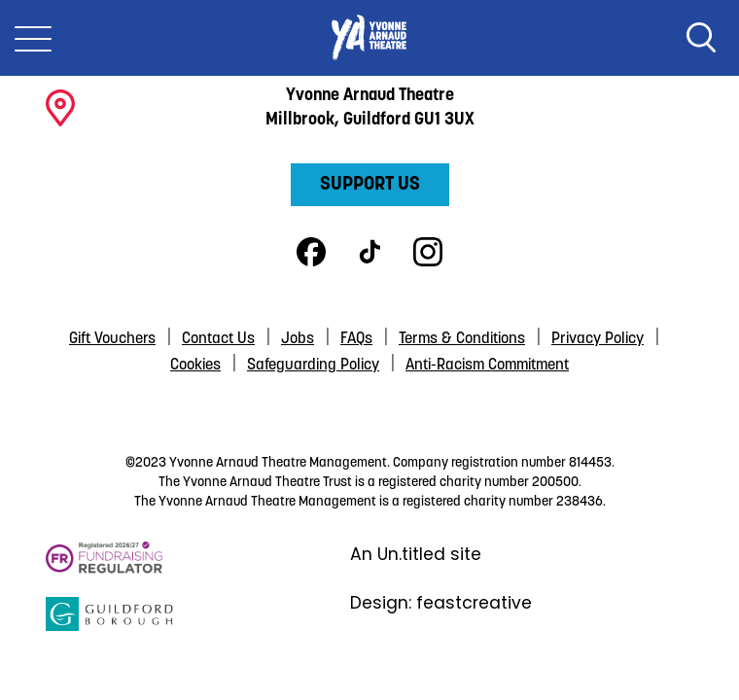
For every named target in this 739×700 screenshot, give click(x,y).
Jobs (298, 339)
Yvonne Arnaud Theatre (369, 38)
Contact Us (218, 339)
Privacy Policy (598, 339)
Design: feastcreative (441, 603)
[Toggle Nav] (33, 38)
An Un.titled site (416, 554)
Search (701, 38)
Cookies (195, 366)
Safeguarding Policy (313, 366)
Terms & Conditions (462, 339)
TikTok (369, 252)
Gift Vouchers (112, 339)
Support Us (370, 185)
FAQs (356, 339)
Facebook (311, 252)
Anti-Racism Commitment (487, 366)
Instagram (428, 252)
